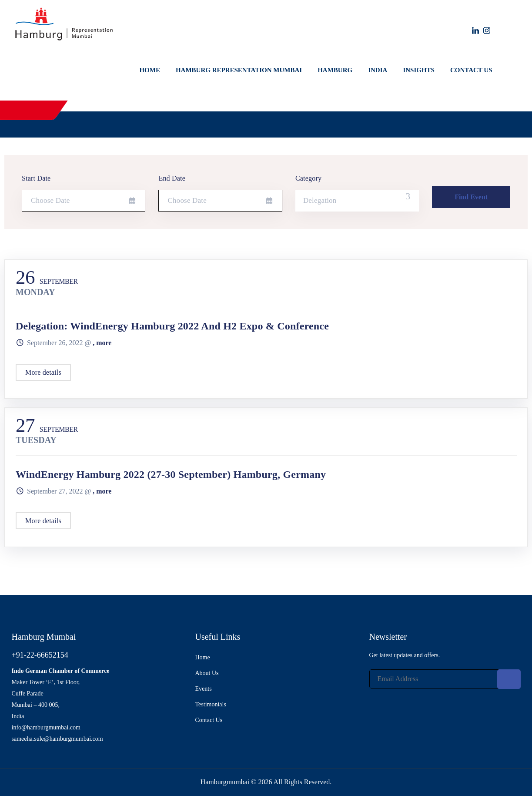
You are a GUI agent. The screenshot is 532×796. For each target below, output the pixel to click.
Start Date (36, 178)
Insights (419, 70)
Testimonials (211, 704)
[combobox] (357, 201)
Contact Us (471, 70)
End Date (172, 178)
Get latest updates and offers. (405, 655)
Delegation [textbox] (320, 200)
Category (308, 178)
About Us (207, 673)
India (378, 70)
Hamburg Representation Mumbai (239, 70)
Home (150, 70)
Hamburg (335, 70)
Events (204, 689)
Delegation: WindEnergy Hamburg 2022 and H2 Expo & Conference (172, 326)
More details (43, 372)
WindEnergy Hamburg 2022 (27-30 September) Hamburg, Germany (171, 474)
